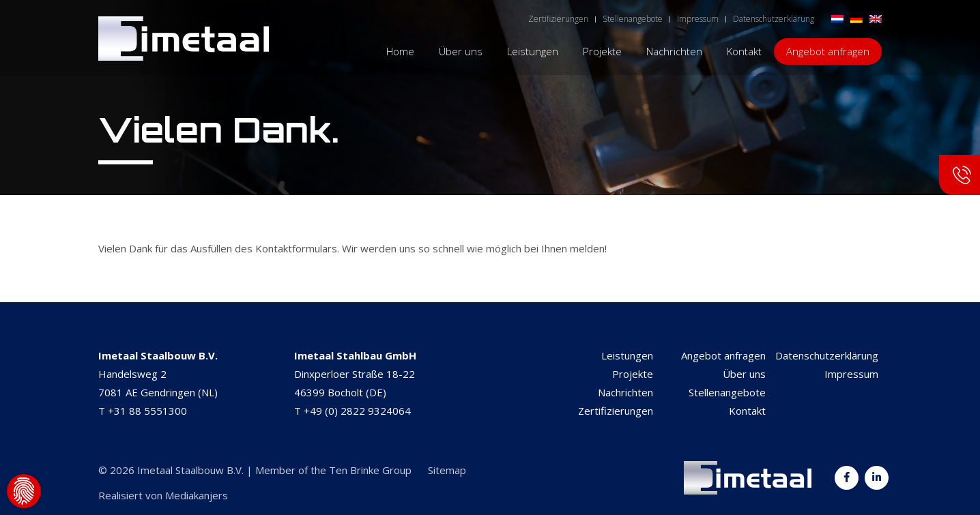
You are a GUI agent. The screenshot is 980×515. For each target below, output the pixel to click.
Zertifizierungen (616, 411)
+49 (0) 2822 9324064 (357, 411)
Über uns (744, 374)
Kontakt (747, 411)
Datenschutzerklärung (827, 355)
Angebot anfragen (723, 355)
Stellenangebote (727, 392)
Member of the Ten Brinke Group (333, 470)
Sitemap (447, 470)
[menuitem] (837, 18)
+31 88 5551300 (147, 411)
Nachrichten (625, 392)
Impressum (851, 374)
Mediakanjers (197, 495)
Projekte (633, 374)
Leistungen (627, 355)
